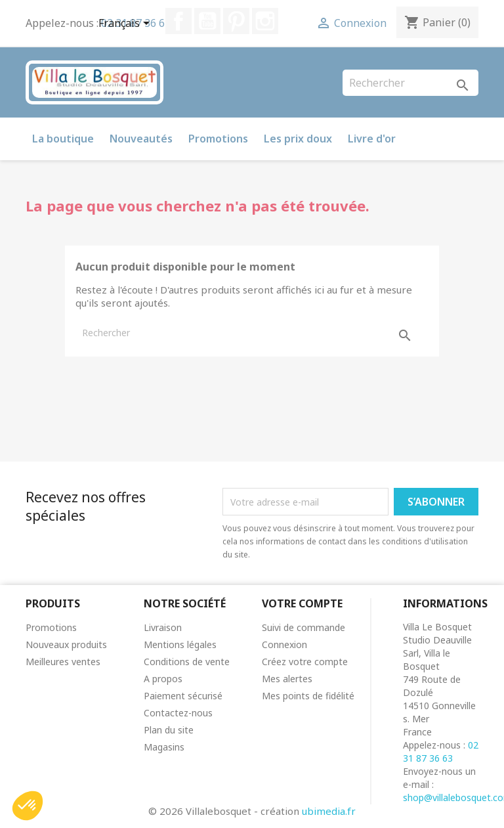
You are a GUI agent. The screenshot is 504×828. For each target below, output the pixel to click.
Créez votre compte (305, 662)
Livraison (163, 627)
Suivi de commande (304, 627)
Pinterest (236, 21)
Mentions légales (180, 644)
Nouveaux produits (66, 644)
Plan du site (169, 730)
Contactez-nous (178, 713)
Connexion (284, 644)
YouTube (207, 21)
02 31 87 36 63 (441, 752)
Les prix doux (298, 139)
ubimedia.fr (329, 811)
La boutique (63, 139)
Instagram (265, 21)
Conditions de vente (187, 662)
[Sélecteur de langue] (126, 24)
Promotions (218, 139)
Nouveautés (141, 139)
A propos (163, 679)
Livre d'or (372, 139)
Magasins (164, 747)
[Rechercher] (410, 83)
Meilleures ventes (63, 662)
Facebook (178, 21)
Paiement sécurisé (183, 696)
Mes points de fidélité (308, 696)
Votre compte (302, 603)
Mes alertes (287, 679)
